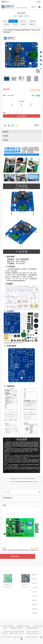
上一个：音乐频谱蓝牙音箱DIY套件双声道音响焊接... (20, 479)
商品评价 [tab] (6, 140)
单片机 (15, 24)
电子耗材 (33, 21)
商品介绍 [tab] (6, 132)
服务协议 (35, 600)
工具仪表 (6, 24)
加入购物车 (22, 116)
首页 (15, 16)
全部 (5, 21)
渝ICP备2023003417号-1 (31, 637)
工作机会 (35, 592)
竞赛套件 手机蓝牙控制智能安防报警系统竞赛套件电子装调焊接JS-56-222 (21, 550)
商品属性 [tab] (6, 136)
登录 (38, 2)
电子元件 (23, 21)
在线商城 (20, 16)
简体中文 (6, 2)
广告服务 (35, 587)
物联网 (23, 24)
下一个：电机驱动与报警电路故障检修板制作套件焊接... (22, 482)
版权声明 (35, 609)
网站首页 (35, 575)
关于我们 (35, 579)
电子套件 (27, 16)
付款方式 (35, 596)
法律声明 (35, 613)
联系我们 (35, 583)
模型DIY (32, 24)
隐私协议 (35, 605)
